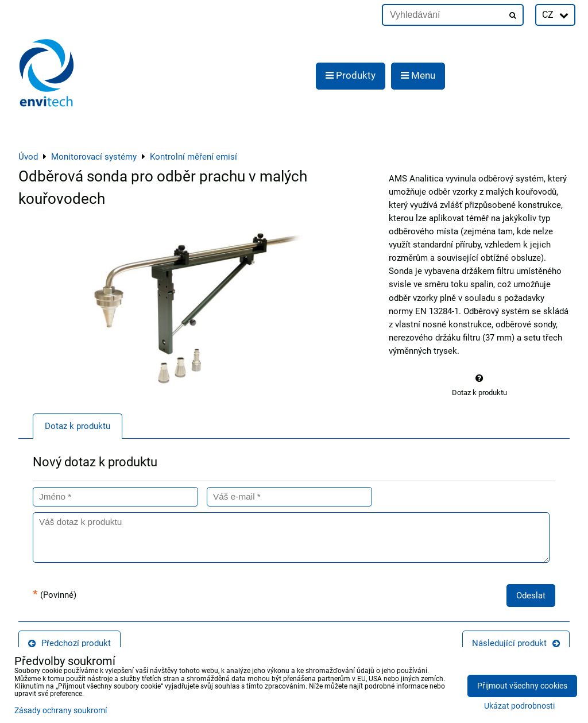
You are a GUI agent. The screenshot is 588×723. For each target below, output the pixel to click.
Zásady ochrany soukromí (61, 711)
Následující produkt (516, 643)
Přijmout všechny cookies (522, 686)
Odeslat (531, 596)
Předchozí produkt (69, 643)
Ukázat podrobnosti (519, 706)
